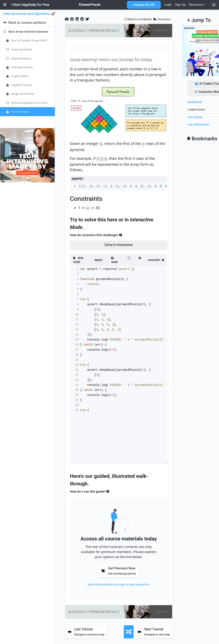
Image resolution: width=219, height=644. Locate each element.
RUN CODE (78, 259)
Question (193, 102)
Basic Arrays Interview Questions (28, 32)
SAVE (115, 259)
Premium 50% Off (144, 5)
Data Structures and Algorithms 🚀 (30, 14)
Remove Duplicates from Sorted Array (31, 103)
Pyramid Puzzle (18, 112)
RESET (99, 259)
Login (168, 5)
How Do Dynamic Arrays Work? (27, 40)
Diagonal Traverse (19, 85)
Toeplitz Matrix (17, 76)
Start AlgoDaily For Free (30, 5)
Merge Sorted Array (20, 94)
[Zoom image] (119, 112)
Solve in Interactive (119, 244)
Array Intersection (19, 49)
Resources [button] (196, 5)
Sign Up (180, 5)
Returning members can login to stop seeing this (118, 583)
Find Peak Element (20, 67)
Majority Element (19, 58)
